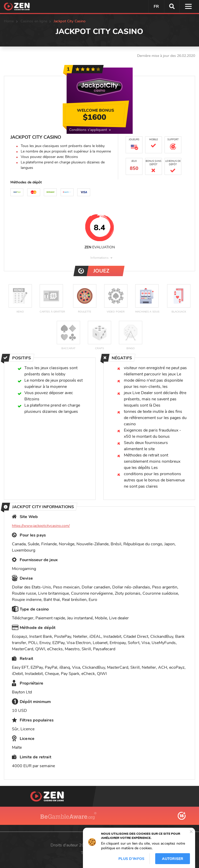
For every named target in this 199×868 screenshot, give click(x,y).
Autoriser (173, 859)
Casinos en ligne (34, 21)
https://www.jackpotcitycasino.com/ (41, 526)
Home (9, 21)
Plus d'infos (131, 859)
